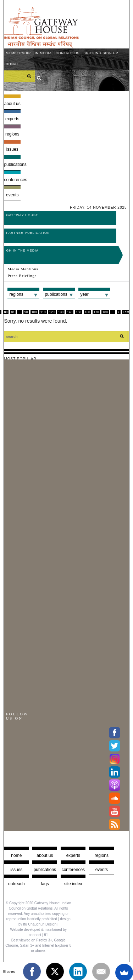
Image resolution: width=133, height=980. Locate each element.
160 (87, 312)
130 (61, 312)
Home (16, 855)
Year (84, 294)
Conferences (12, 180)
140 (70, 312)
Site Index (73, 884)
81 (13, 312)
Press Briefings (22, 276)
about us (45, 855)
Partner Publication (28, 233)
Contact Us (68, 53)
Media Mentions (23, 269)
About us (12, 104)
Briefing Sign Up (101, 53)
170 (96, 312)
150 (79, 312)
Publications (12, 165)
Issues (12, 149)
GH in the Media (22, 250)
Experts (12, 119)
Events (12, 195)
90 (26, 312)
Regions (12, 134)
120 (52, 312)
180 (105, 312)
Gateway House (22, 215)
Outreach (16, 884)
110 (43, 312)
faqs (45, 884)
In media (43, 53)
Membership (18, 53)
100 (34, 312)
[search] (20, 76)
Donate (13, 64)
